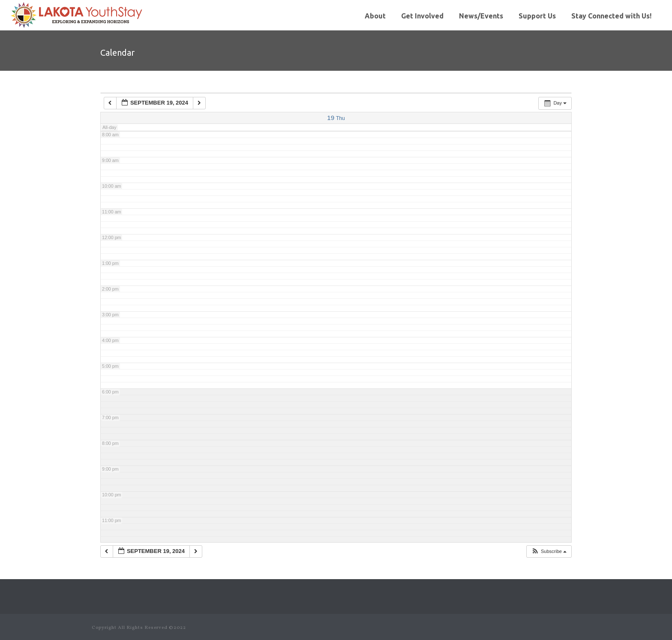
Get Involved (422, 16)
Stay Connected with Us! (611, 16)
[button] (549, 551)
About (375, 16)
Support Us (537, 16)
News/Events (481, 16)
